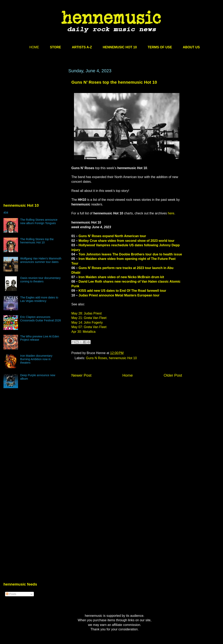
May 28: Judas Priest (86, 313)
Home (128, 375)
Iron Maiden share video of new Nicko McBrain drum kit (121, 277)
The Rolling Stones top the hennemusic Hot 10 (37, 241)
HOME (34, 47)
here (171, 213)
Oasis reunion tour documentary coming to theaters (40, 280)
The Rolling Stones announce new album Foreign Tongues (39, 221)
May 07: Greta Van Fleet (89, 327)
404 (6, 213)
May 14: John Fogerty (87, 323)
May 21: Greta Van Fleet (89, 318)
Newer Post (81, 375)
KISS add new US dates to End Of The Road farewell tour (122, 291)
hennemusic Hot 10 (123, 358)
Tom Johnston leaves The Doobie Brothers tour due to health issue (130, 254)
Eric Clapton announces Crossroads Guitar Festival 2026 (41, 319)
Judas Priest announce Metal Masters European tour (119, 295)
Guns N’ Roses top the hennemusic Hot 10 (114, 82)
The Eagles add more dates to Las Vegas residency (39, 299)
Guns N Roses (96, 358)
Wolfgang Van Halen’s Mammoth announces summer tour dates (41, 260)
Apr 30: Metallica (83, 332)
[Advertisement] (34, 107)
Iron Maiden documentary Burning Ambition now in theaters (36, 359)
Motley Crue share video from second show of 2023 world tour (127, 241)
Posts (11, 594)
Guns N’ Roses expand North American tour (112, 236)
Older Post (173, 375)
